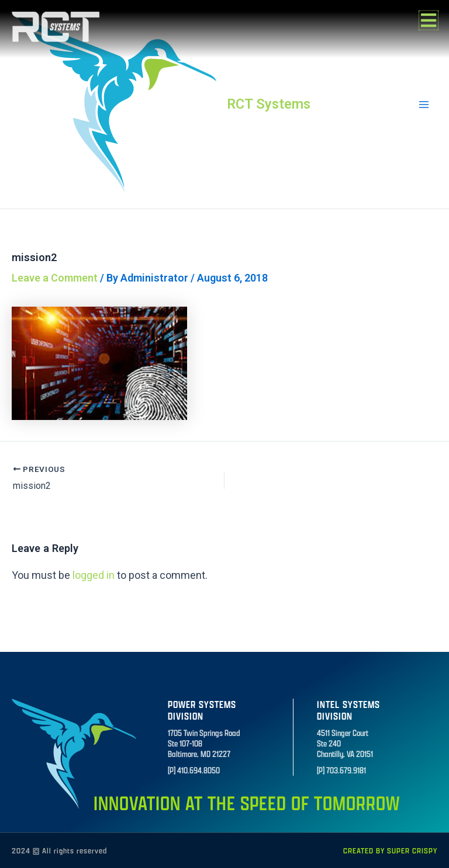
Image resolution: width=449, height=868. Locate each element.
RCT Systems (269, 104)
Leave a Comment (55, 278)
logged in (94, 575)
